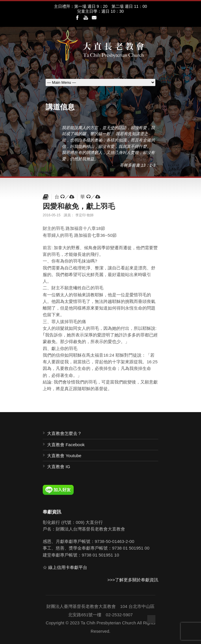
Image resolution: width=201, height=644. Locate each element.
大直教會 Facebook (66, 445)
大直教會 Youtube (64, 456)
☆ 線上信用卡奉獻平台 (65, 567)
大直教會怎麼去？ (64, 433)
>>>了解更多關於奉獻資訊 (133, 580)
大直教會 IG (59, 467)
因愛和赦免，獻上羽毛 (79, 206)
